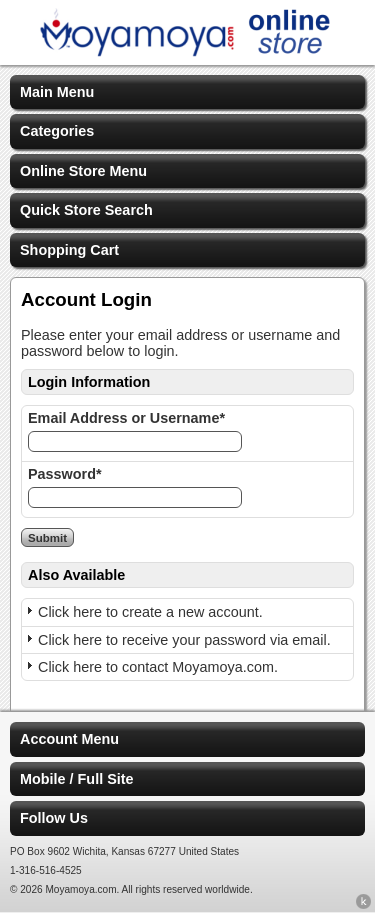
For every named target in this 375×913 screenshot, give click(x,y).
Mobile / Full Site (77, 779)
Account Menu (69, 739)
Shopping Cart (69, 250)
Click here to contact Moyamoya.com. (158, 667)
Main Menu (57, 92)
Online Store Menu (83, 171)
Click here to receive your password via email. (184, 640)
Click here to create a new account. (150, 612)
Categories (57, 131)
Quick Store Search (86, 210)
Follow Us (54, 818)
